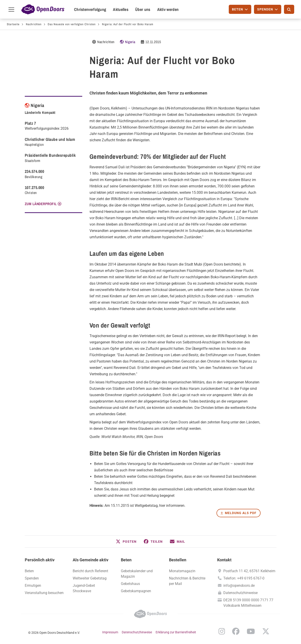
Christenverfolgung (90, 9)
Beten (126, 560)
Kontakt (224, 560)
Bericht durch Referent (90, 571)
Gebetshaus (130, 584)
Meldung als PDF (241, 513)
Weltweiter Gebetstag (90, 578)
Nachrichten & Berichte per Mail (187, 581)
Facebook (236, 631)
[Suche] (289, 9)
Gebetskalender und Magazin (137, 574)
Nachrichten (34, 24)
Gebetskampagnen (136, 591)
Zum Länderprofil (41, 204)
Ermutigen (33, 586)
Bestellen (178, 560)
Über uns (143, 9)
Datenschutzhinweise (240, 593)
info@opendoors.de (239, 586)
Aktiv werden (168, 9)
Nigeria (130, 42)
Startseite (13, 24)
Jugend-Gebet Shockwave (84, 588)
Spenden (32, 578)
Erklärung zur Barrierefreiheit (176, 632)
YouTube (251, 631)
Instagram (222, 631)
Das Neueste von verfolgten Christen (72, 24)
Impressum (110, 632)
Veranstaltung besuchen (44, 593)
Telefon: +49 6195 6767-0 (244, 578)
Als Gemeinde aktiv (91, 560)
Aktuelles (121, 9)
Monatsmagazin (182, 571)
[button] (126, 542)
